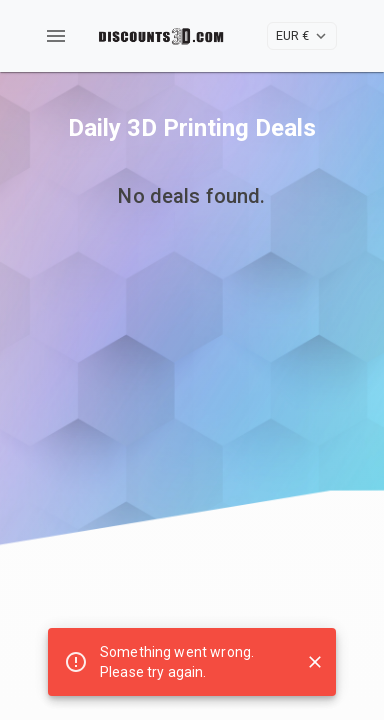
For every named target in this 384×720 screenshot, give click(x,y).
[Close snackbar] (315, 662)
